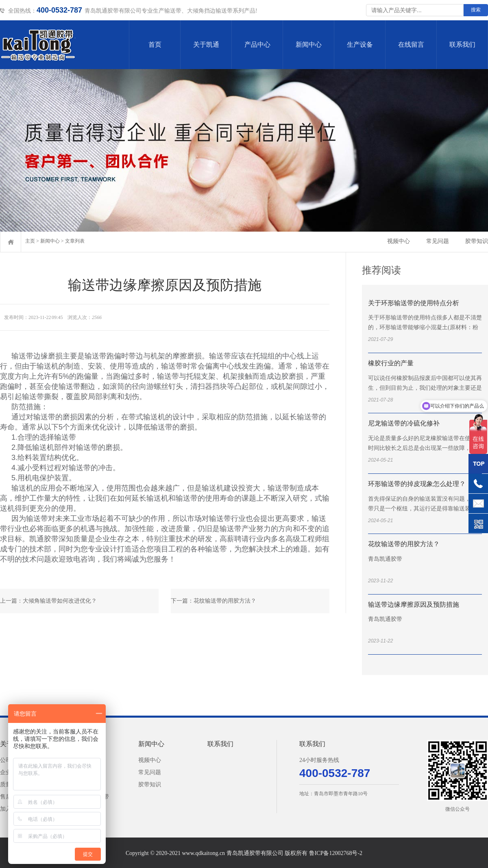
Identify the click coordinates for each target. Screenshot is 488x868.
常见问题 (438, 241)
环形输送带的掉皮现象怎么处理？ (417, 484)
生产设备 (360, 44)
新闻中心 (309, 44)
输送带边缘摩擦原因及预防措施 (414, 604)
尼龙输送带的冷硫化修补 (404, 423)
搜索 (476, 10)
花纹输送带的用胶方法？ (225, 601)
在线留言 (411, 44)
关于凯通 (206, 44)
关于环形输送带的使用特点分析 (414, 303)
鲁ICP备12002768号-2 (336, 853)
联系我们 (462, 44)
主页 (30, 241)
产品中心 (257, 44)
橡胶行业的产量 (391, 363)
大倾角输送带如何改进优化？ (60, 601)
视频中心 (399, 241)
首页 (155, 44)
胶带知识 (477, 241)
